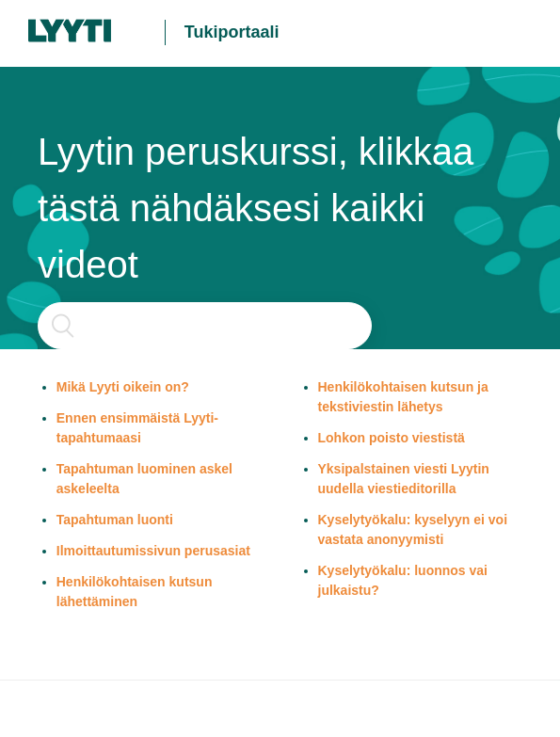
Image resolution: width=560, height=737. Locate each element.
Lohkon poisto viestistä (392, 438)
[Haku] (205, 326)
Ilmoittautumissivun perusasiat (153, 551)
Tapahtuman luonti (115, 520)
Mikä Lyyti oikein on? (123, 387)
